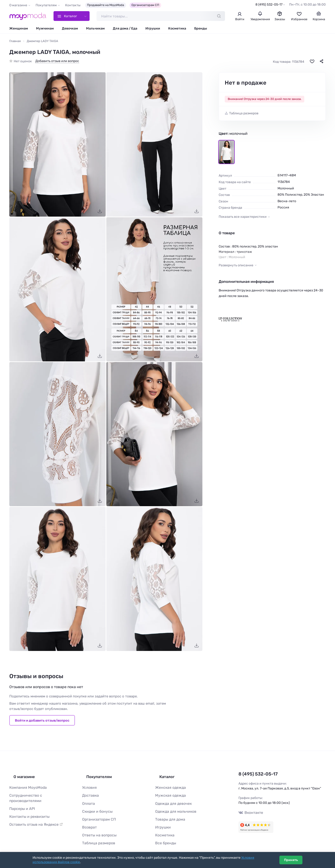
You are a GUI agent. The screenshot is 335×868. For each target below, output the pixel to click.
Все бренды (164, 836)
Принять (291, 860)
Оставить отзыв (33, 814)
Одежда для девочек (171, 799)
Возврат (89, 821)
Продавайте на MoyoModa (106, 5)
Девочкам (70, 30)
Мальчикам (95, 30)
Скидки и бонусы (96, 807)
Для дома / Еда (125, 30)
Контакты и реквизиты (27, 807)
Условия (89, 784)
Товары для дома (168, 814)
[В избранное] (312, 63)
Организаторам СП (145, 5)
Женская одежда (169, 784)
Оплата (88, 799)
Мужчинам (45, 30)
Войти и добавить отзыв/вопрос (42, 722)
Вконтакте (250, 813)
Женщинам (19, 30)
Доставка (90, 792)
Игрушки (153, 30)
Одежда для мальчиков (173, 807)
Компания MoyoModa (26, 784)
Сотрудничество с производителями (38, 792)
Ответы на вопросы (97, 829)
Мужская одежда (169, 792)
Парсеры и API (21, 799)
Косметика (177, 30)
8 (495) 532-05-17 (269, 5)
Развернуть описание (236, 266)
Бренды (201, 30)
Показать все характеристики (243, 218)
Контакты (73, 5)
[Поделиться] (322, 63)
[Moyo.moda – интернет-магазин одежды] (28, 17)
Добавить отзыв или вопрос (57, 62)
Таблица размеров (244, 115)
